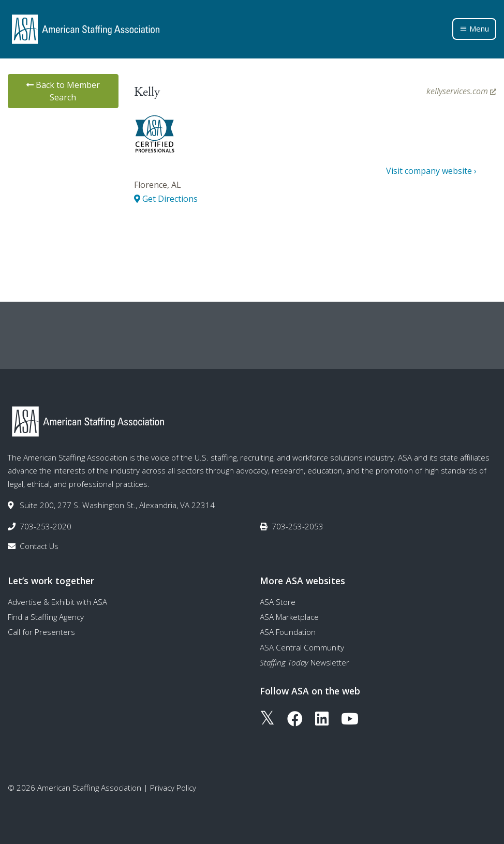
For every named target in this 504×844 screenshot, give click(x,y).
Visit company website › (431, 171)
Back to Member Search (63, 91)
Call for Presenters (41, 632)
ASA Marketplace (289, 617)
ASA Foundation (288, 632)
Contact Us (39, 546)
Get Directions (166, 199)
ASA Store (278, 602)
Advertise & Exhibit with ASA (57, 602)
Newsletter (305, 662)
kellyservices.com (461, 91)
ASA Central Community (302, 647)
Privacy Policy (173, 788)
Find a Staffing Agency (46, 617)
